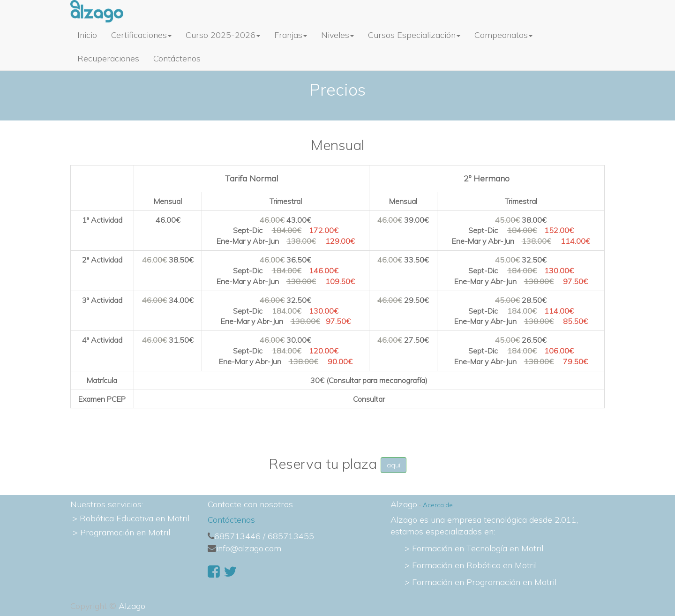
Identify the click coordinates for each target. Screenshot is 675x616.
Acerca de (438, 505)
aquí (394, 465)
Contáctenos (231, 520)
